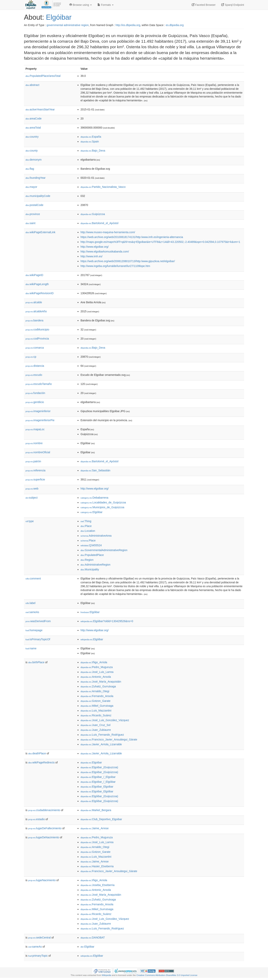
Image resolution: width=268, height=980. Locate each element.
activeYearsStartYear (40, 109)
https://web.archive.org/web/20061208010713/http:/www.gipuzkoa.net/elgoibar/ (128, 261)
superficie (35, 479)
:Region (87, 560)
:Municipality (90, 569)
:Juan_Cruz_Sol (95, 725)
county (32, 151)
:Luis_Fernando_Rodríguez (102, 735)
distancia (35, 366)
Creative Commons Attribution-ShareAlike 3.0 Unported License (167, 975)
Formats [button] (106, 5)
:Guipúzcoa (93, 214)
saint (30, 223)
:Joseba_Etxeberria (98, 885)
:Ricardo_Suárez (96, 715)
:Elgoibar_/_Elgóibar (98, 782)
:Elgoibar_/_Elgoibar (98, 777)
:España (91, 137)
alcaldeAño (36, 311)
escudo (34, 375)
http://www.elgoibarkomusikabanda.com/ (105, 252)
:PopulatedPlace (92, 555)
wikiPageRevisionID (40, 293)
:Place (86, 526)
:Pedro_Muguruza (97, 667)
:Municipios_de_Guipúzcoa (102, 507)
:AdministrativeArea (96, 536)
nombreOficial (38, 452)
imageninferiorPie (40, 420)
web (32, 489)
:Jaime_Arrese (95, 828)
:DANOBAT (93, 938)
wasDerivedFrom (38, 621)
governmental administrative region (68, 25)
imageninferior (38, 411)
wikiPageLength (37, 284)
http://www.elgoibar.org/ (95, 247)
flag (30, 169)
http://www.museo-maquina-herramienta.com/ (108, 232)
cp (31, 357)
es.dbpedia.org (175, 25)
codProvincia (37, 339)
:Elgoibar (91, 762)
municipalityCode (38, 196)
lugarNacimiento (42, 880)
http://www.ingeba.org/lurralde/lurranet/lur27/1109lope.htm (115, 266)
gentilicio (35, 402)
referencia (35, 470)
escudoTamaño (39, 384)
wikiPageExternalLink (40, 232)
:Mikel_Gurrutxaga (97, 706)
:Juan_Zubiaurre (96, 730)
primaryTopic (38, 956)
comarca (35, 348)
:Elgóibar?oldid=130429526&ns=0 (107, 621)
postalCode (34, 205)
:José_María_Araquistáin (101, 682)
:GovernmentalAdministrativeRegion (104, 550)
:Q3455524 (91, 545)
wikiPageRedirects (41, 762)
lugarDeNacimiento (44, 837)
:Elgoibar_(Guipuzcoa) (99, 767)
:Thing (86, 521)
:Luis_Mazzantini (96, 711)
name (31, 648)
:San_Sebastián (95, 470)
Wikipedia (106, 975)
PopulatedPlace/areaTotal (43, 76)
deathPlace (37, 753)
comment (33, 579)
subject (31, 498)
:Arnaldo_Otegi (95, 691)
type (30, 521)
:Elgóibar (92, 512)
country (32, 137)
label (30, 603)
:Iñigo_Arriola (94, 662)
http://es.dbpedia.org (128, 25)
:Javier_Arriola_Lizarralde (101, 744)
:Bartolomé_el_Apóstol (99, 223)
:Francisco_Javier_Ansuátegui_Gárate (109, 739)
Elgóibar (59, 17)
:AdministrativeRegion (95, 565)
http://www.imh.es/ (92, 256)
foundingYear (36, 178)
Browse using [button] (81, 5)
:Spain (90, 141)
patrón (33, 461)
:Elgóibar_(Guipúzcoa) (99, 801)
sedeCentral (39, 938)
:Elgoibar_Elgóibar (97, 791)
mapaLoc (35, 429)
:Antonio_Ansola (96, 677)
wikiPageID (34, 275)
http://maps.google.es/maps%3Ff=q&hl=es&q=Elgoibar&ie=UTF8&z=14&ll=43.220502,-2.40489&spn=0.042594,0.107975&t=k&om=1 (160, 242)
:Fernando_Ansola (97, 696)
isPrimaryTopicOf (38, 639)
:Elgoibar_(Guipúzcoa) (99, 772)
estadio (36, 819)
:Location (88, 531)
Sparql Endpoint (233, 5)
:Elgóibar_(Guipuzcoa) (99, 796)
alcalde (34, 302)
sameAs (32, 612)
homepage (34, 630)
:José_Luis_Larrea (97, 672)
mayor (31, 187)
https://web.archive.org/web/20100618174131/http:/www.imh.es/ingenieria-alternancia (132, 237)
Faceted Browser (204, 5)
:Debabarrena (94, 498)
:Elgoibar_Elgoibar (97, 787)
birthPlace (36, 662)
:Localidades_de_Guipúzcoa (103, 502)
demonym (33, 160)
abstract (32, 85)
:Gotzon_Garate (95, 701)
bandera (34, 320)
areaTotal (33, 128)
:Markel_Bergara (96, 810)
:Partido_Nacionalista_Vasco (103, 187)
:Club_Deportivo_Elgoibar (101, 819)
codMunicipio (37, 329)
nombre (34, 443)
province (33, 214)
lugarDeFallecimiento (45, 828)
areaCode (33, 119)
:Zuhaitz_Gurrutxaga (98, 686)
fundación (35, 393)
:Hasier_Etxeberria (97, 866)
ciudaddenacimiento (44, 810)
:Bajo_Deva (93, 151)
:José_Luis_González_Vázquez (105, 720)
